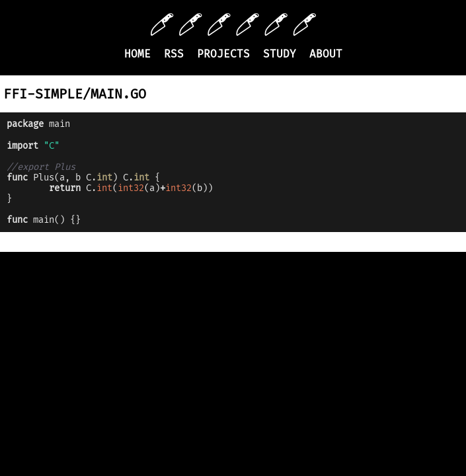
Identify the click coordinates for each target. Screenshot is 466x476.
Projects (223, 54)
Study (280, 54)
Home (137, 54)
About (326, 54)
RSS (174, 54)
